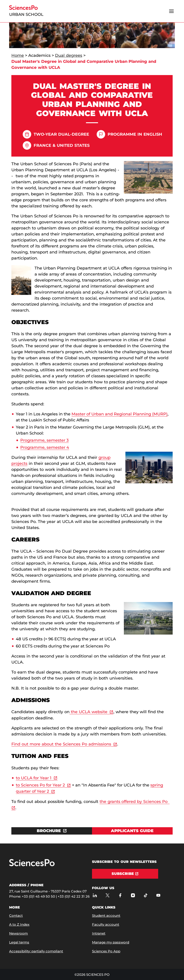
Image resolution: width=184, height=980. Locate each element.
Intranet (99, 933)
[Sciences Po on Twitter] (107, 895)
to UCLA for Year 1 (34, 778)
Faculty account (106, 924)
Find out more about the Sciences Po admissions (61, 744)
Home (18, 55)
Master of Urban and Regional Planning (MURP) (120, 414)
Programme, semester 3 (44, 440)
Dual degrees (69, 55)
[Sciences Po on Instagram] (133, 895)
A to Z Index (19, 924)
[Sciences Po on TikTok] (146, 895)
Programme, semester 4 (45, 447)
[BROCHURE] (52, 831)
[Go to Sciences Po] (32, 865)
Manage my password (111, 942)
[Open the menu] (172, 11)
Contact (16, 916)
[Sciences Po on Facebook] (120, 895)
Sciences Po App (106, 951)
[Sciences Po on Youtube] (158, 895)
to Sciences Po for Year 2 (40, 785)
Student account (106, 916)
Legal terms (19, 942)
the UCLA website (88, 712)
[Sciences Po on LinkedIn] (95, 895)
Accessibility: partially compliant (36, 951)
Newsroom (18, 933)
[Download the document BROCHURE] (52, 831)
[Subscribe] (125, 874)
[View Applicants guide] (132, 831)
